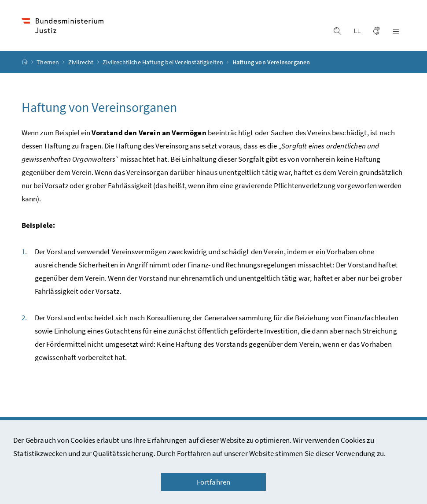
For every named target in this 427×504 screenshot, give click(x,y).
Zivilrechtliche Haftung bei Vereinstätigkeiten (164, 62)
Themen (48, 62)
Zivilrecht (82, 62)
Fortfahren (214, 482)
